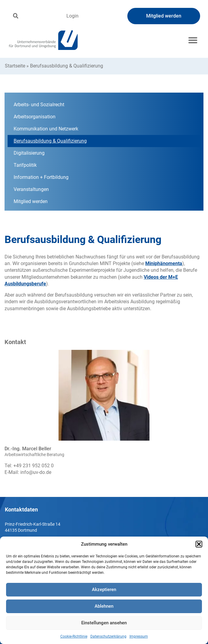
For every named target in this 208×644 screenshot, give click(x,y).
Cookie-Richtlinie (74, 636)
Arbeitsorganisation (35, 117)
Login (72, 16)
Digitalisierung (29, 153)
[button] (199, 544)
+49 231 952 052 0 (34, 466)
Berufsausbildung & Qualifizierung (50, 141)
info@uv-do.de (36, 472)
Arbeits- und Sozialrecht (39, 105)
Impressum (139, 636)
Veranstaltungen (31, 189)
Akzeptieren (104, 590)
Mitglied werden (31, 201)
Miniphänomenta (164, 263)
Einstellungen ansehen (104, 623)
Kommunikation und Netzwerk (46, 129)
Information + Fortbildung (41, 177)
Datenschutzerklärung (108, 636)
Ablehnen (104, 606)
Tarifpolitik (25, 165)
